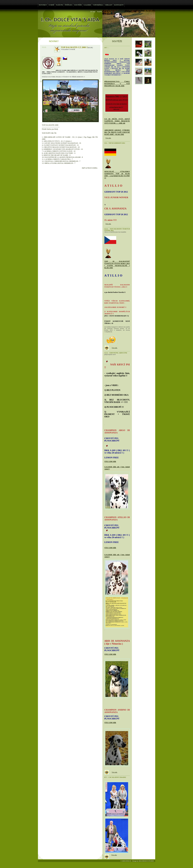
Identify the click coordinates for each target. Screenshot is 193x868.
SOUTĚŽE (78, 5)
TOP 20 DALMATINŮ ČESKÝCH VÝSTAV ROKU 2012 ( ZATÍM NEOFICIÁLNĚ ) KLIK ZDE (117, 264)
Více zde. (108, 138)
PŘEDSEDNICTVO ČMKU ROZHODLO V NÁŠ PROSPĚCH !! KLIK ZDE (117, 84)
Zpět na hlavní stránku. (90, 168)
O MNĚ (51, 5)
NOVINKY (43, 5)
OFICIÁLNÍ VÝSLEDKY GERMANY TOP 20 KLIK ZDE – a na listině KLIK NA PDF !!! (117, 175)
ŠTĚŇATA (69, 5)
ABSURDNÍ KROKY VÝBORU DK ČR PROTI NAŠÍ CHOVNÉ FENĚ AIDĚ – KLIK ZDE (117, 132)
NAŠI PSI (60, 5)
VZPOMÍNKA (98, 5)
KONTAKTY (119, 5)
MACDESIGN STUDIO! (146, 861)
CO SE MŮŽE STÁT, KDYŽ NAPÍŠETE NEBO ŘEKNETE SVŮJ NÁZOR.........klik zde (117, 121)
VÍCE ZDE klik (110, 461)
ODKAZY (109, 5)
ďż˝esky (93, 12)
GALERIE (87, 5)
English (99, 12)
